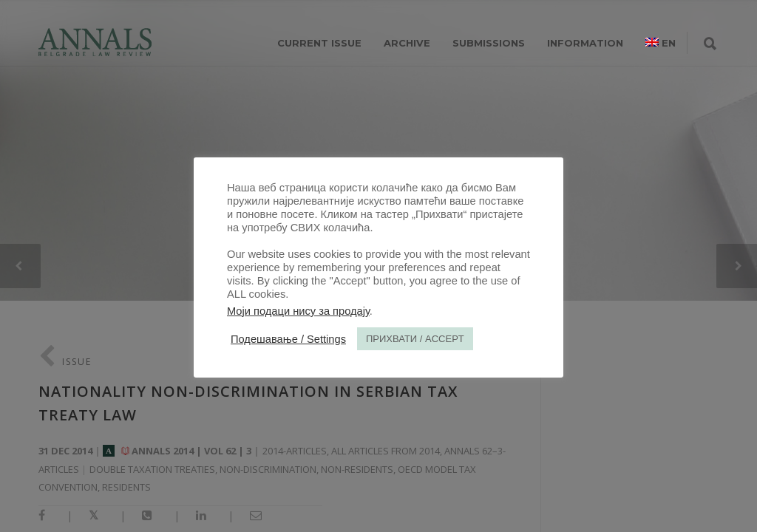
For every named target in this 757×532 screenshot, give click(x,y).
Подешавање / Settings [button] (288, 339)
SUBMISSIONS (489, 43)
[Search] (710, 44)
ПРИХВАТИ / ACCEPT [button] (415, 339)
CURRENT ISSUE (319, 43)
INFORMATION (585, 43)
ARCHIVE (407, 43)
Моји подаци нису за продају (298, 311)
